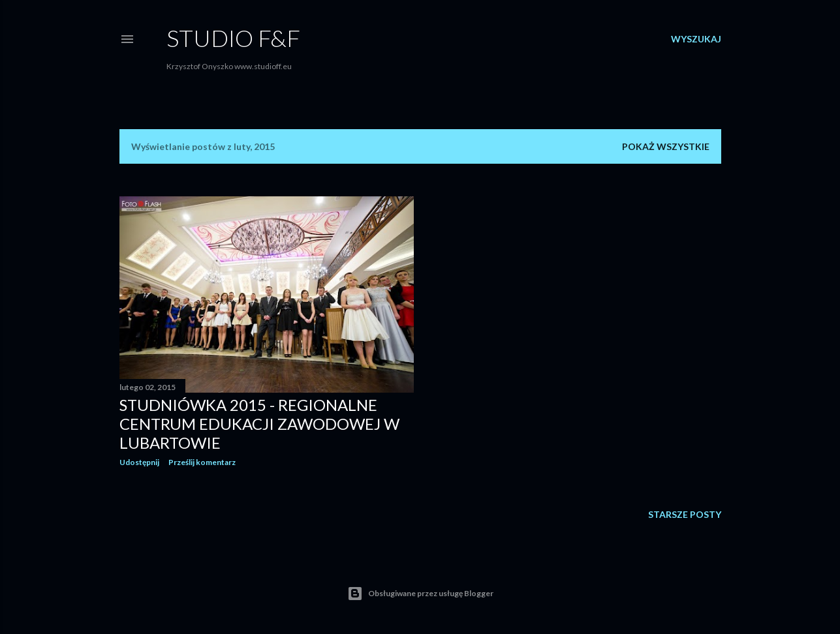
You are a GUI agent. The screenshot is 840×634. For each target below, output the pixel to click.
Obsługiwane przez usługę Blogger (420, 594)
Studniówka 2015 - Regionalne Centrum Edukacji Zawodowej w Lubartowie (259, 424)
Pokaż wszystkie (666, 146)
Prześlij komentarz (202, 462)
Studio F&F (233, 38)
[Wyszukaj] (696, 39)
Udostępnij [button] (139, 462)
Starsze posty (685, 514)
